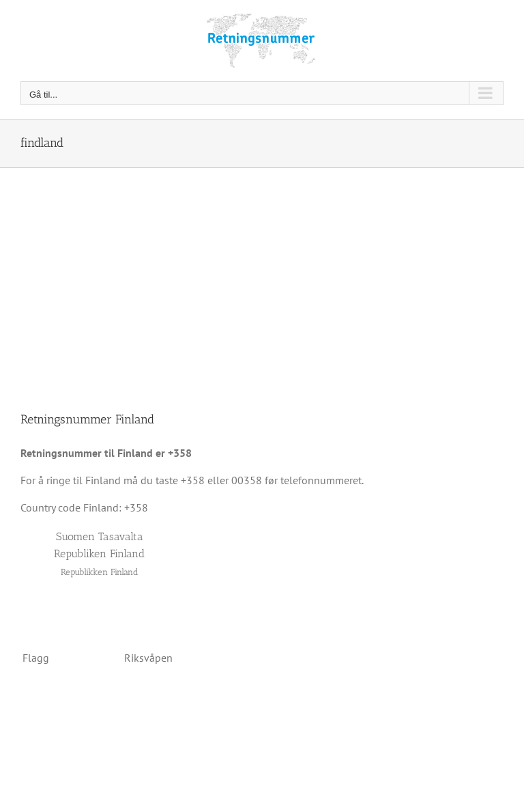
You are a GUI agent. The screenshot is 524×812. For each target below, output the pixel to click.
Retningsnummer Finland (87, 419)
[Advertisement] (262, 270)
